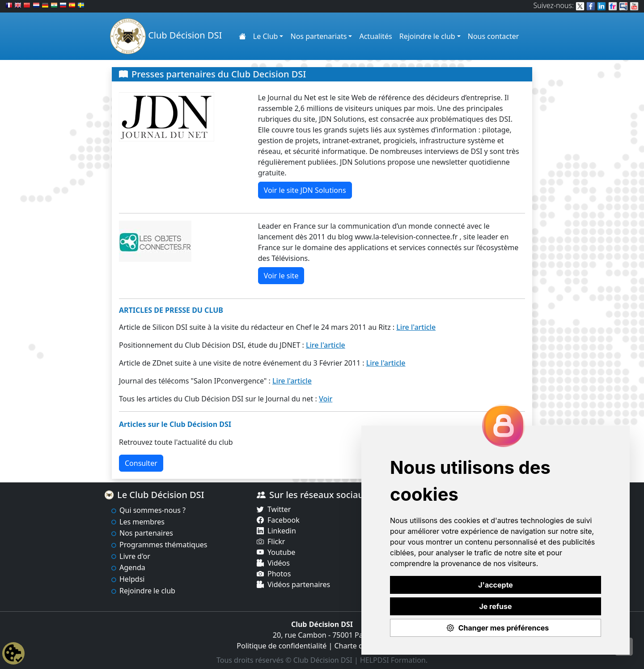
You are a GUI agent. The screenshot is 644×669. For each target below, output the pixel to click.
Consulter (141, 463)
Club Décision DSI (166, 36)
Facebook (284, 520)
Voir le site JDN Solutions (305, 190)
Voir (326, 399)
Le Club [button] (266, 36)
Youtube (281, 552)
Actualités (375, 36)
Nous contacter (494, 36)
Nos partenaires (146, 533)
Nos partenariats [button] (318, 36)
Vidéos (279, 563)
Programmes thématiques (163, 545)
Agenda (132, 567)
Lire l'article (416, 327)
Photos (279, 574)
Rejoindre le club (147, 591)
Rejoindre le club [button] (427, 36)
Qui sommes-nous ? (153, 510)
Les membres (142, 522)
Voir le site (281, 276)
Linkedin (282, 531)
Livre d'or (135, 556)
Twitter (279, 509)
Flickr (276, 541)
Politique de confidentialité (282, 646)
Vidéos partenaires (299, 584)
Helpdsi (132, 579)
